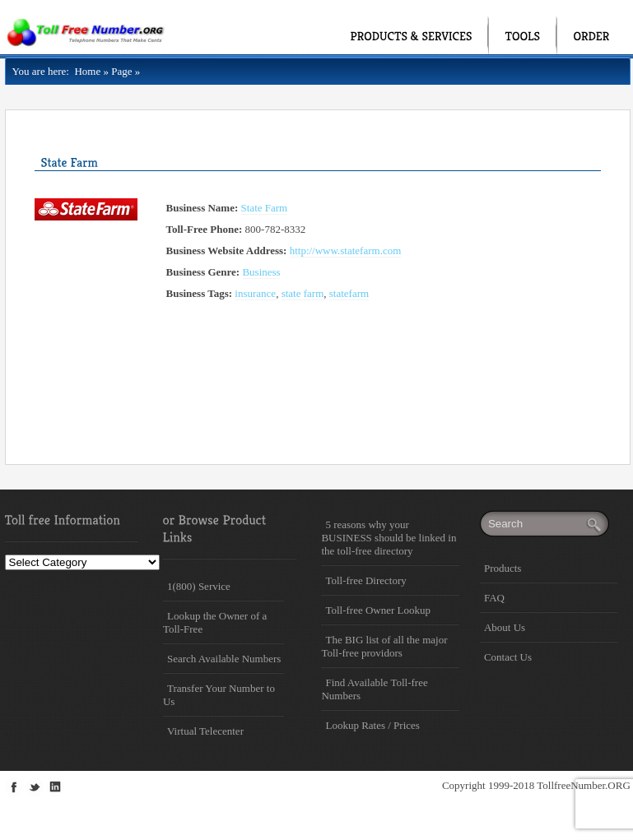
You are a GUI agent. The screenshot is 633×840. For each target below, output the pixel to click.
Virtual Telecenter (205, 731)
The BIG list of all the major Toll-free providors (384, 646)
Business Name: (202, 208)
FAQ (494, 598)
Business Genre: (203, 272)
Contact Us (508, 657)
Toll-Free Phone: (205, 229)
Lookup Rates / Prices (372, 725)
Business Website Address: (227, 251)
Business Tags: (200, 293)
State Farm (265, 208)
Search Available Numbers (224, 659)
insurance (255, 293)
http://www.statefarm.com (346, 251)
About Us (505, 627)
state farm (303, 293)
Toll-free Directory (365, 580)
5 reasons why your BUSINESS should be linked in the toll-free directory (389, 538)
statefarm (349, 293)
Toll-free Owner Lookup (378, 610)
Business (261, 272)
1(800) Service (199, 586)
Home (85, 71)
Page (121, 71)
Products (503, 568)
